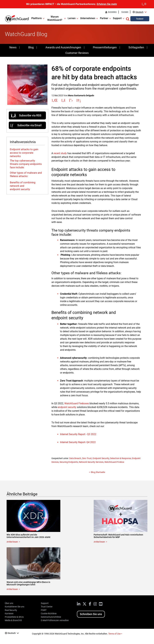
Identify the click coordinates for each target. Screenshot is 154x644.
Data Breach (75, 458)
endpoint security (67, 407)
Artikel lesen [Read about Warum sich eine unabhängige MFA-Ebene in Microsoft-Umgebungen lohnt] (12, 589)
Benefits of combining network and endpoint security (23, 186)
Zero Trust (87, 458)
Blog (31, 47)
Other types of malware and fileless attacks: (26, 174)
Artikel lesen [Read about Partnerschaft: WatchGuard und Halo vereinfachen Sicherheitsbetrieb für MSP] (99, 542)
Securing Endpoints (69, 462)
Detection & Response (120, 458)
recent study (60, 153)
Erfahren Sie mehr (107, 4)
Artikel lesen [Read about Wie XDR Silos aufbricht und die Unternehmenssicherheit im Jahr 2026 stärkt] (12, 542)
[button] (128, 19)
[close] (144, 4)
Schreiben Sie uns (91, 614)
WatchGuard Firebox (114, 462)
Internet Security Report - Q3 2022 (78, 434)
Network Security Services (91, 462)
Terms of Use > (115, 634)
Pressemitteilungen (105, 47)
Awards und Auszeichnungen (63, 47)
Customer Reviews (77, 53)
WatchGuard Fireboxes (77, 403)
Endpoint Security (101, 458)
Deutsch (139, 12)
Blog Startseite (98, 472)
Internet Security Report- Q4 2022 (78, 442)
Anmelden (112, 12)
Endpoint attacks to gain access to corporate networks (24, 153)
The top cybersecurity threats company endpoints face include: (26, 164)
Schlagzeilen (136, 47)
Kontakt (125, 12)
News (13, 47)
